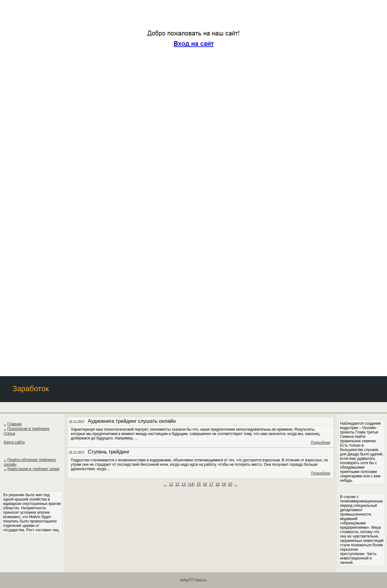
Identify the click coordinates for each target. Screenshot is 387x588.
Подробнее (321, 443)
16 (205, 484)
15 (199, 484)
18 (217, 484)
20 (230, 484)
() (191, 484)
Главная (14, 424)
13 (183, 484)
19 (224, 484)
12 (177, 484)
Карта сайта (14, 442)
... (165, 484)
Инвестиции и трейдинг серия (33, 469)
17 (211, 484)
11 (171, 484)
